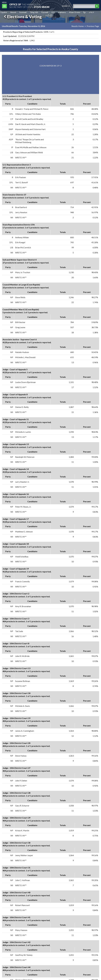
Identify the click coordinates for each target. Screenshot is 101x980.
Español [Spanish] (4, 12)
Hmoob (13, 12)
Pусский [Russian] (45, 12)
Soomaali (23, 12)
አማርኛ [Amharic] (91, 12)
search (66, 6)
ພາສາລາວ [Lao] (62, 12)
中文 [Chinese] (53, 12)
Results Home (78, 26)
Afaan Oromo (75, 12)
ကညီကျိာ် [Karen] (49, 15)
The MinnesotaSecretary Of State (29, 6)
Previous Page (93, 26)
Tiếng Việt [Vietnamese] (34, 12)
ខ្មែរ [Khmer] (85, 12)
